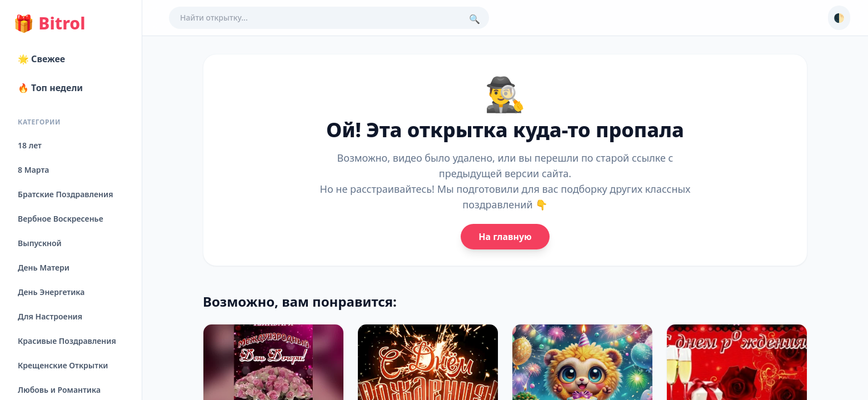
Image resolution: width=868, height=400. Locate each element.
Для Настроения (50, 316)
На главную (505, 237)
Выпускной (40, 243)
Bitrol (49, 23)
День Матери (44, 267)
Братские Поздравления (65, 194)
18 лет (30, 145)
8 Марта (33, 170)
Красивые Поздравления (67, 341)
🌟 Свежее (41, 59)
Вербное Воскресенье (61, 219)
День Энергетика (51, 292)
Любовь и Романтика (59, 390)
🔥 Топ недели (50, 88)
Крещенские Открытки (63, 365)
